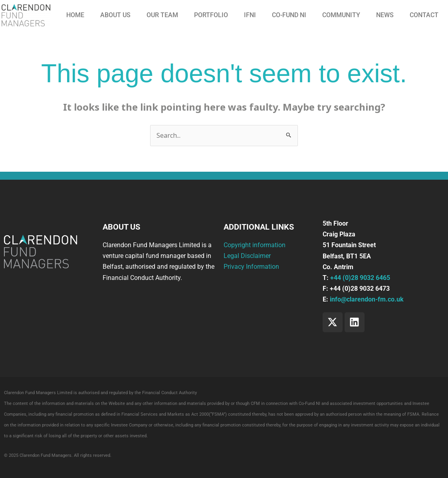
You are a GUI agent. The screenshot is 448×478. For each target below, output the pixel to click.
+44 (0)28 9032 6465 (360, 278)
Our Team (162, 15)
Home (75, 15)
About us (115, 15)
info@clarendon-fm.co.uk (367, 299)
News (385, 15)
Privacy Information (251, 267)
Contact (424, 15)
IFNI (250, 15)
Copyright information (255, 245)
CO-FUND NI (289, 15)
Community (341, 15)
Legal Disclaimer (247, 256)
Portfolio (211, 15)
